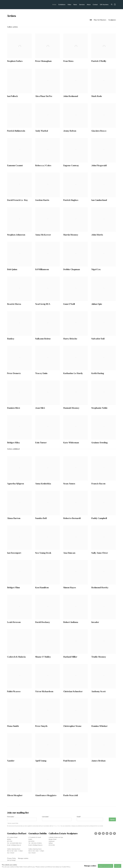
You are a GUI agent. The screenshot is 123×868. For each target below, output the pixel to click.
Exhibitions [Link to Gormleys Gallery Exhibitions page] (62, 5)
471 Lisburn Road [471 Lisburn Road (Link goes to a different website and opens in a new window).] (12, 837)
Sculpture (112, 20)
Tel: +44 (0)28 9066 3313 (14, 843)
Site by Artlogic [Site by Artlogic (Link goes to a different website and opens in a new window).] (11, 860)
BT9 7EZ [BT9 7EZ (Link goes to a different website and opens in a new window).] (10, 841)
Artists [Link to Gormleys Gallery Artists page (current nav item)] (54, 5)
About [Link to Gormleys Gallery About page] (89, 5)
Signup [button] (112, 819)
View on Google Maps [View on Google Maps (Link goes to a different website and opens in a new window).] (114, 833)
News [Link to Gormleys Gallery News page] (75, 5)
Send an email (111, 833)
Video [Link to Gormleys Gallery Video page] (69, 5)
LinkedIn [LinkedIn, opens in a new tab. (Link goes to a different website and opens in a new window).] (107, 833)
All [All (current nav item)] (91, 20)
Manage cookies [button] (23, 858)
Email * (79, 817)
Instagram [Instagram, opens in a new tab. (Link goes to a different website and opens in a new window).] (96, 833)
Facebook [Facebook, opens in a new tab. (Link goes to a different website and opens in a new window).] (100, 833)
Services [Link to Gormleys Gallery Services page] (82, 5)
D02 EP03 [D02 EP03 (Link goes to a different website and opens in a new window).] (31, 841)
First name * (11, 817)
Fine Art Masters (100, 20)
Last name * (46, 817)
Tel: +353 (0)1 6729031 (35, 843)
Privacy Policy (57, 826)
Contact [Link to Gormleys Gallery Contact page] (95, 5)
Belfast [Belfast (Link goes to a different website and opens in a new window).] (9, 839)
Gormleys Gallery (17, 5)
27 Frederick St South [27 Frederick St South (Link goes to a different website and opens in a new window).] (35, 837)
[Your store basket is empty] (115, 5)
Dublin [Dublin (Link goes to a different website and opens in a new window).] (30, 839)
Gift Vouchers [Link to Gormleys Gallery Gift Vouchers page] (104, 5)
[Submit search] (112, 4)
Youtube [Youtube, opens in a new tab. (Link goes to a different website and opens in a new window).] (103, 833)
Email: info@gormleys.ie (14, 845)
